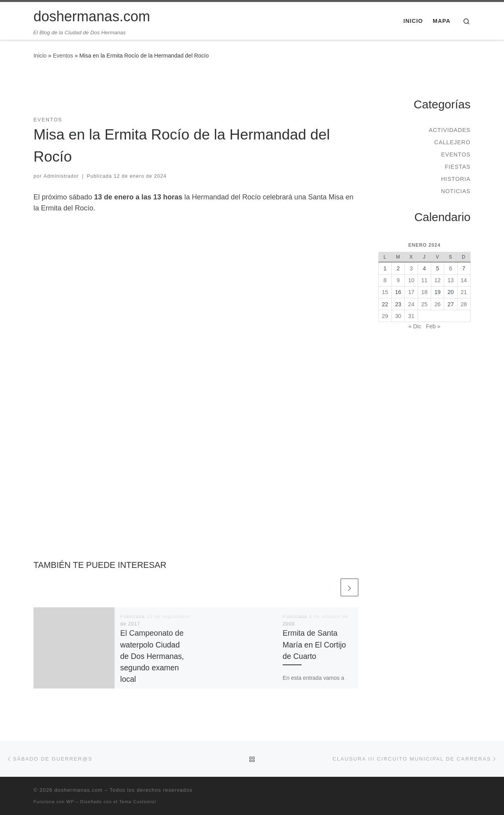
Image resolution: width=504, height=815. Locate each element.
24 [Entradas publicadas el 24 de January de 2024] (411, 304)
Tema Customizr (138, 802)
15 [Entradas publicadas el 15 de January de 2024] (385, 292)
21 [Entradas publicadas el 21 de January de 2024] (464, 292)
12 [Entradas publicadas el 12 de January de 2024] (437, 280)
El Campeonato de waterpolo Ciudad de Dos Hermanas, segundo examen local (152, 656)
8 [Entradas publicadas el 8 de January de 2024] (385, 280)
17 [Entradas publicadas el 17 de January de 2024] (411, 292)
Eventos (63, 56)
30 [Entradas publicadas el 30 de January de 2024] (398, 316)
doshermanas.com (79, 790)
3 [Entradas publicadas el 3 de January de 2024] (411, 268)
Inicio (40, 56)
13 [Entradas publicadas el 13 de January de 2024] (451, 280)
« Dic (415, 326)
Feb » (433, 326)
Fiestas (458, 167)
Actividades (450, 130)
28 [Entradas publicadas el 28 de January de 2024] (464, 304)
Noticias (456, 191)
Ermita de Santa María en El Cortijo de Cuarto (314, 644)
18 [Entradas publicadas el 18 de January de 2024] (424, 292)
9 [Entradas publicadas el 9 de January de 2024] (398, 280)
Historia (456, 179)
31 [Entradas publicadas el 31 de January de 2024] (411, 316)
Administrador (61, 176)
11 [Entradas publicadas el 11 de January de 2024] (424, 280)
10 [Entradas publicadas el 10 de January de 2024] (411, 280)
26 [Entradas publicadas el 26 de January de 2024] (437, 304)
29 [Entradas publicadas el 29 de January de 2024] (385, 316)
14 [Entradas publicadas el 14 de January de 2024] (464, 280)
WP (70, 802)
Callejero (452, 142)
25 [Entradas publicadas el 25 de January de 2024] (424, 304)
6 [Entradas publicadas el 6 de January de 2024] (450, 268)
